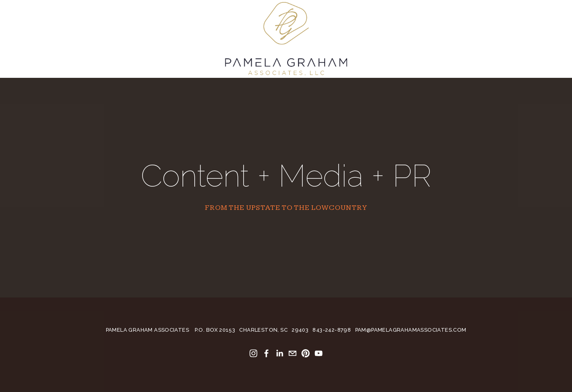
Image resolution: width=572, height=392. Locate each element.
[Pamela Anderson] (253, 353)
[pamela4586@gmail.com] (293, 353)
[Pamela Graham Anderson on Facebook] (266, 353)
